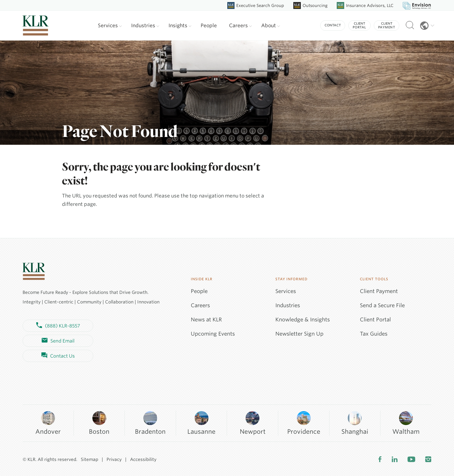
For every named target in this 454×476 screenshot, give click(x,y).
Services (110, 25)
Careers (240, 25)
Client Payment (379, 291)
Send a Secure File (382, 305)
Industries (145, 25)
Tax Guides (374, 334)
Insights (180, 25)
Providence (304, 423)
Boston (99, 423)
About (271, 25)
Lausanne (201, 423)
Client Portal (375, 320)
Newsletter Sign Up (299, 334)
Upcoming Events (213, 334)
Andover (48, 423)
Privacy (114, 459)
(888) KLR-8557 (58, 326)
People (209, 25)
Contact (333, 25)
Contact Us (58, 356)
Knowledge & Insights (303, 320)
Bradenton (150, 423)
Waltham (406, 423)
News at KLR (206, 320)
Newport (253, 423)
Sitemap (89, 459)
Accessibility (143, 459)
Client (359, 25)
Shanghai (355, 423)
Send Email (58, 341)
